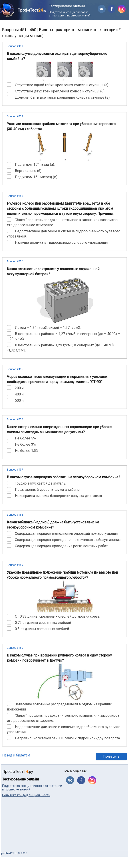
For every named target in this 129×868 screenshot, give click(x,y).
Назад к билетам (16, 755)
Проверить (111, 756)
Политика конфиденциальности (26, 795)
